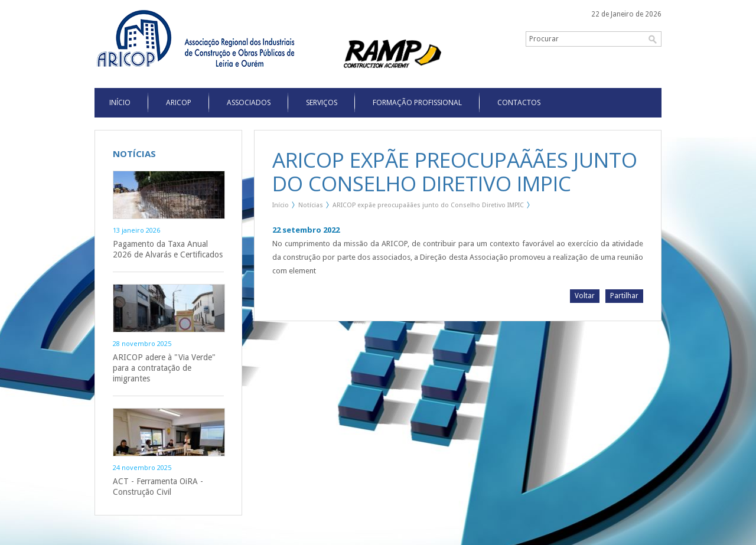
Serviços (322, 102)
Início (281, 205)
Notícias (311, 205)
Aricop (179, 102)
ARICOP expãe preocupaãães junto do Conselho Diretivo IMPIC (428, 205)
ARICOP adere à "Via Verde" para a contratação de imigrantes (164, 368)
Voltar (585, 296)
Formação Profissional (417, 102)
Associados (249, 102)
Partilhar (624, 296)
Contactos (519, 102)
